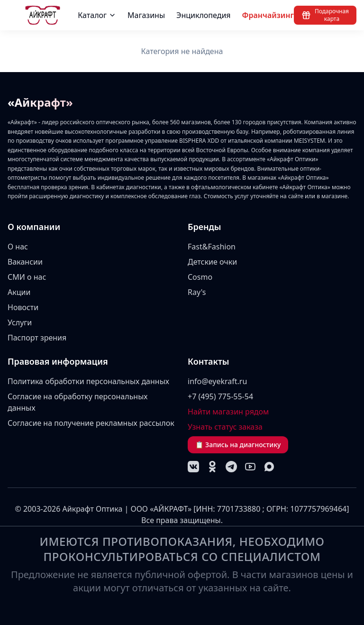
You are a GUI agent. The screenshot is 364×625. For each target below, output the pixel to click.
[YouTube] (250, 467)
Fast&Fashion (212, 247)
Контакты (209, 361)
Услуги (20, 322)
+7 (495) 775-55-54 (220, 396)
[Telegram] (231, 467)
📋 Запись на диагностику (238, 445)
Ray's (197, 292)
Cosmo (200, 277)
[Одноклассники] (212, 467)
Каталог (97, 15)
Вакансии (25, 262)
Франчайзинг (268, 15)
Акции (19, 292)
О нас (18, 247)
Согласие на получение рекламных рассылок (91, 423)
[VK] (193, 467)
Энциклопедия (204, 15)
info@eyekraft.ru (217, 381)
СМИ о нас (27, 277)
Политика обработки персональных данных (88, 381)
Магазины (146, 15)
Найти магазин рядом (228, 412)
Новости (23, 307)
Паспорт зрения (37, 338)
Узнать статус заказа (225, 427)
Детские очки (212, 262)
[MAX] (269, 467)
